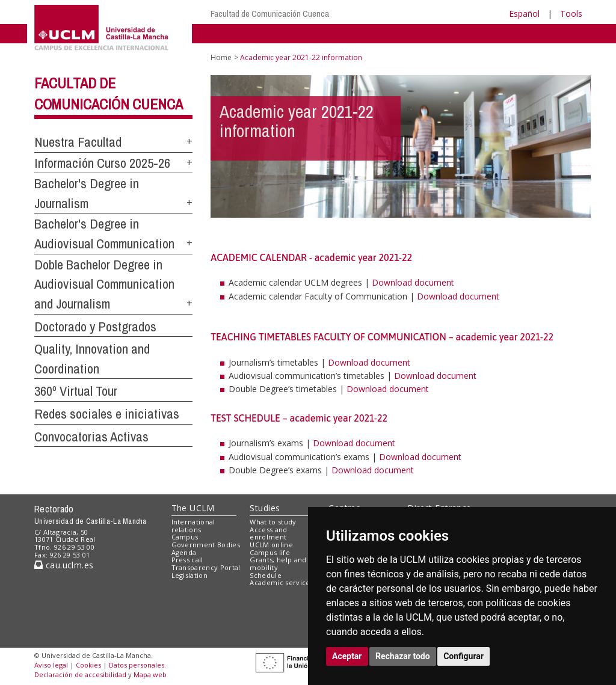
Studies (265, 508)
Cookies (88, 665)
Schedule (266, 575)
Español (524, 14)
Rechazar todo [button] (403, 656)
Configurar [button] (464, 656)
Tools (571, 14)
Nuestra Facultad (78, 142)
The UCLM (193, 508)
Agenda (184, 552)
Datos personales (137, 665)
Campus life (270, 552)
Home (221, 57)
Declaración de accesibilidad (80, 674)
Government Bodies (206, 545)
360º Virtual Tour (76, 391)
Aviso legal (51, 665)
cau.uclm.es (64, 565)
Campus (185, 537)
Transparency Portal (206, 567)
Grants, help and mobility (278, 564)
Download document (413, 282)
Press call (187, 560)
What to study (273, 522)
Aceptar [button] (347, 656)
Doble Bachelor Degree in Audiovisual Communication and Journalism (104, 284)
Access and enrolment (268, 533)
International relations (193, 526)
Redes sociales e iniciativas (107, 414)
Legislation (190, 575)
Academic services (282, 582)
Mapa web (150, 674)
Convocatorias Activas (91, 437)
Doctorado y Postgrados (95, 327)
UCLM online (271, 545)
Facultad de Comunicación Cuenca (270, 14)
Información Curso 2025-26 (102, 163)
